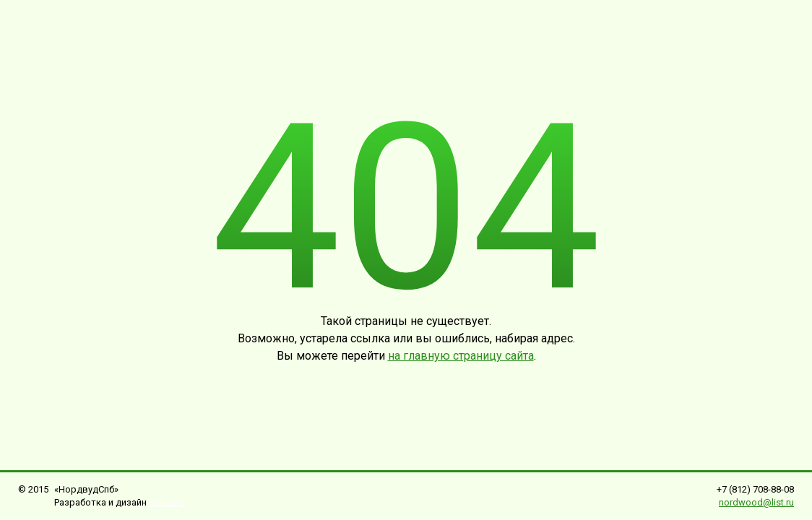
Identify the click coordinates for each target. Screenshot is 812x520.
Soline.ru (167, 502)
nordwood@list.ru (756, 502)
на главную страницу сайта (461, 356)
